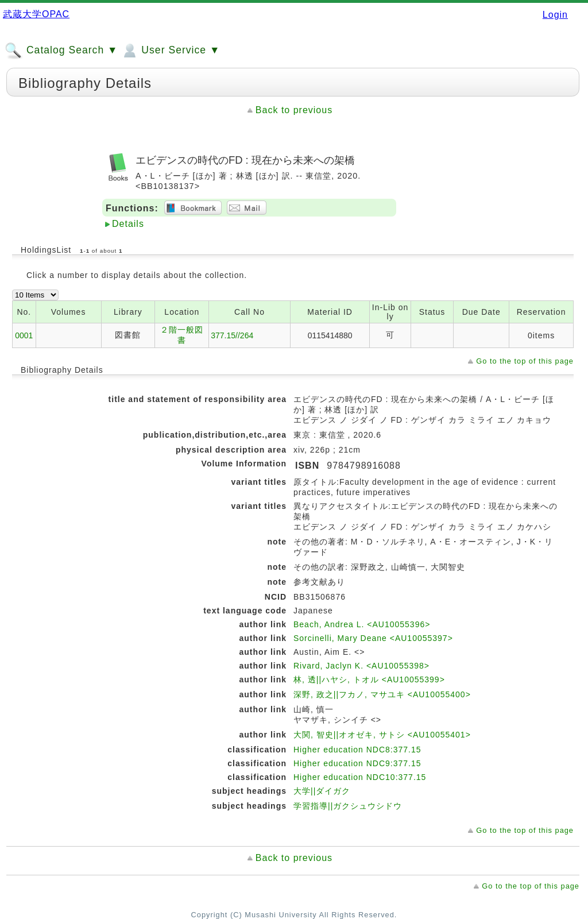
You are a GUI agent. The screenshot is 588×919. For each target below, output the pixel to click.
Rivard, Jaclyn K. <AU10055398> (361, 666)
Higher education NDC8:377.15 (357, 750)
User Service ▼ (170, 51)
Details (128, 224)
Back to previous (294, 110)
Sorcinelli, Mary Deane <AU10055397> (373, 638)
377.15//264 (232, 335)
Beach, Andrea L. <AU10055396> (362, 624)
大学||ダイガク (322, 791)
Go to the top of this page (525, 361)
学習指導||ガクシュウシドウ (348, 806)
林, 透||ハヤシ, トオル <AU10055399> (369, 679)
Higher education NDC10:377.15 (360, 777)
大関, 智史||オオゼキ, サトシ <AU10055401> (382, 735)
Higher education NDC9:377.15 (357, 763)
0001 (24, 335)
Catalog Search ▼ (61, 51)
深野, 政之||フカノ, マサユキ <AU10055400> (382, 694)
